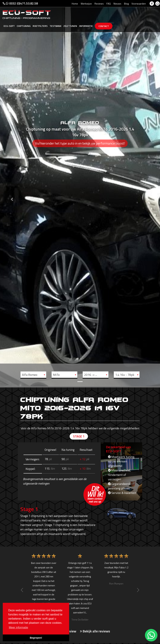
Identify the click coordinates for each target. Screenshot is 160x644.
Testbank (55, 26)
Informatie (86, 26)
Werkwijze (86, 4)
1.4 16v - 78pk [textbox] (125, 375)
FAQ (109, 4)
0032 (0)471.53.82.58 (20, 3)
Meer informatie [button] (18, 627)
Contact (104, 26)
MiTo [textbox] (56, 375)
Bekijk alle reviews (95, 631)
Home (75, 4)
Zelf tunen (70, 26)
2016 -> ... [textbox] (91, 375)
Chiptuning (24, 26)
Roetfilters (40, 26)
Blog (126, 4)
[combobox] (33, 375)
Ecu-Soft (9, 26)
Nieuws (117, 4)
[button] (12, 193)
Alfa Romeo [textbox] (30, 375)
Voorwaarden (139, 4)
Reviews (99, 4)
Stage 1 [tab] (79, 436)
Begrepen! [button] (36, 638)
